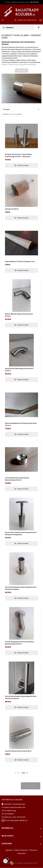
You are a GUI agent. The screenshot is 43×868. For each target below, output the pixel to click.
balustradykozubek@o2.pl (19, 820)
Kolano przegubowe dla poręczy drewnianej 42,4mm (21, 424)
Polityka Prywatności (21, 850)
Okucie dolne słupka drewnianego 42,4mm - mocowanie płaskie (21, 588)
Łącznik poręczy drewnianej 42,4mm (18, 751)
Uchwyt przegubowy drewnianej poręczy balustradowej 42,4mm (20, 643)
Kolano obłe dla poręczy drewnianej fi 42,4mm (19, 315)
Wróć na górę (31, 786)
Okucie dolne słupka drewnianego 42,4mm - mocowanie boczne (21, 697)
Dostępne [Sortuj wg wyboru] (21, 109)
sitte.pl (35, 863)
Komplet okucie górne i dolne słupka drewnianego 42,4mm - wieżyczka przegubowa (19, 156)
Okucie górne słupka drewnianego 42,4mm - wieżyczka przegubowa (21, 534)
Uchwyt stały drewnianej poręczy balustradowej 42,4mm (17, 479)
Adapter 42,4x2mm (12, 209)
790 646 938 (34, 2)
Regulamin (9, 850)
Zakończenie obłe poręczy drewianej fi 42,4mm (19, 370)
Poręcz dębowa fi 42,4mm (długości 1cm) (20, 262)
